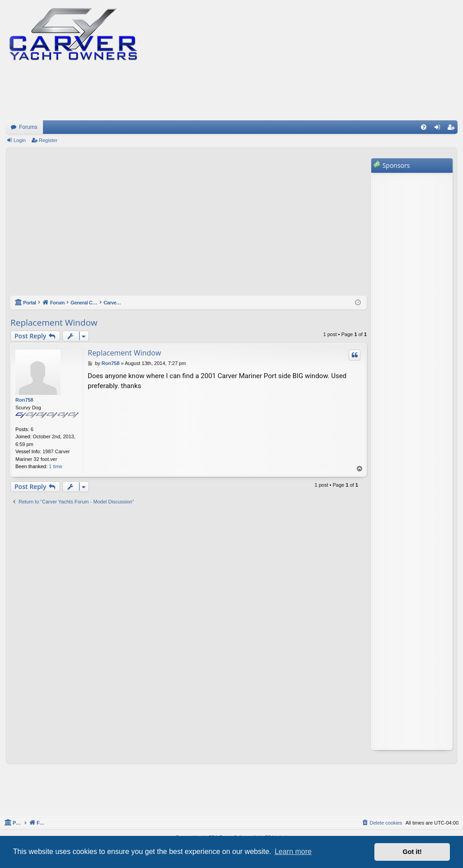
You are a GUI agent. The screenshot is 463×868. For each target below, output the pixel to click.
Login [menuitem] (439, 129)
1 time (56, 466)
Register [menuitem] (453, 129)
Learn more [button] (293, 851)
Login (20, 140)
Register (48, 140)
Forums (28, 127)
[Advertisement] (189, 226)
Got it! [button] (412, 852)
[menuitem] (424, 127)
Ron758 (24, 400)
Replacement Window (54, 323)
